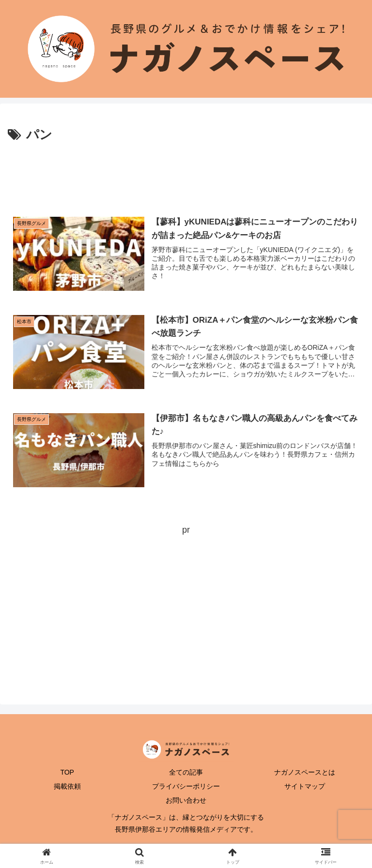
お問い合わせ (186, 800)
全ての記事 (186, 772)
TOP (67, 772)
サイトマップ (305, 786)
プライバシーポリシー (186, 786)
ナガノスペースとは (305, 772)
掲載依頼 (67, 786)
